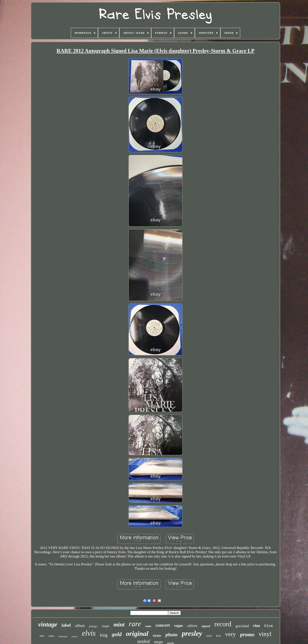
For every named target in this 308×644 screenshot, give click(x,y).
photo (172, 635)
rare (135, 624)
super (51, 636)
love (218, 636)
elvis (89, 633)
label (66, 625)
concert (163, 625)
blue (269, 626)
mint (119, 625)
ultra (42, 636)
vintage (48, 624)
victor (157, 636)
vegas (178, 626)
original (137, 634)
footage (93, 626)
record (223, 624)
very (231, 634)
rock (209, 636)
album (80, 626)
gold (117, 634)
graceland (242, 626)
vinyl (265, 634)
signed (206, 626)
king (104, 635)
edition (192, 626)
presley (192, 634)
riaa (257, 626)
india (148, 626)
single (105, 626)
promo (247, 634)
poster (75, 636)
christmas (63, 636)
